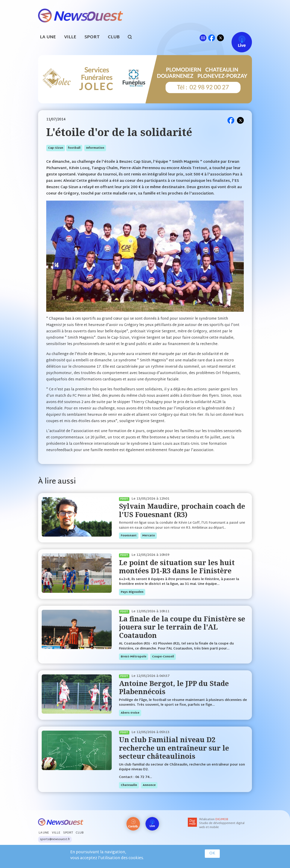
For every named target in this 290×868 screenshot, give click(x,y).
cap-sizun (56, 148)
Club (114, 37)
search (132, 38)
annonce (149, 785)
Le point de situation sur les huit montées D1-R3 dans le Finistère (177, 567)
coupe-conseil (163, 657)
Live (237, 38)
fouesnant (129, 536)
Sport (92, 37)
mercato (149, 536)
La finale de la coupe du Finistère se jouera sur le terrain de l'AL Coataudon (182, 627)
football (74, 148)
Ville (70, 37)
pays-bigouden (132, 592)
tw (220, 38)
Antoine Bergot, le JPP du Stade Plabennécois (174, 687)
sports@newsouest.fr (55, 839)
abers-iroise (130, 713)
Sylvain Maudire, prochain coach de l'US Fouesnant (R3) (182, 510)
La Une (48, 37)
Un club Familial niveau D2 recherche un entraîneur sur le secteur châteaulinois (174, 748)
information (95, 148)
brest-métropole (134, 657)
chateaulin (129, 785)
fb (211, 38)
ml (203, 38)
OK (212, 853)
